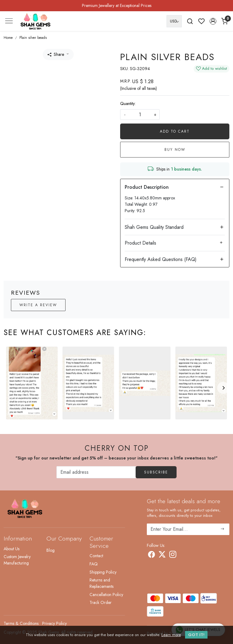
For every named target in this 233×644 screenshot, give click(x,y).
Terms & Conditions (21, 623)
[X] (162, 556)
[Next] (223, 388)
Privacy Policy (54, 623)
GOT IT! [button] (196, 635)
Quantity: (128, 103)
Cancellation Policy (106, 595)
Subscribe (156, 472)
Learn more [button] (171, 635)
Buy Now (175, 150)
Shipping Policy (103, 572)
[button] (213, 21)
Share (56, 54)
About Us (12, 549)
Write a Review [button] (38, 305)
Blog (51, 550)
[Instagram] (173, 556)
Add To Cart (175, 131)
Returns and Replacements (101, 583)
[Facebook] (152, 556)
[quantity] (140, 115)
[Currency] (174, 21)
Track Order (101, 602)
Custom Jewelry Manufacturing (17, 560)
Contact (96, 556)
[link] (190, 21)
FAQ (94, 564)
